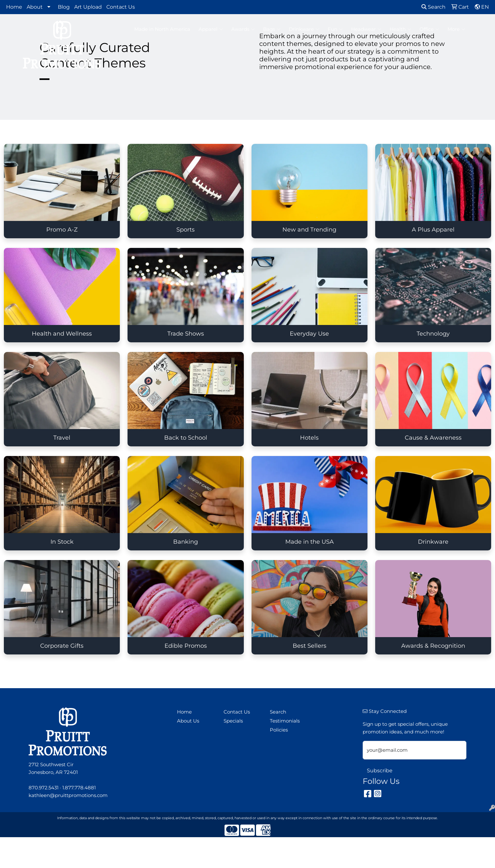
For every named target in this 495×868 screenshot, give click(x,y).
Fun (335, 29)
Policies (279, 730)
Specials (233, 721)
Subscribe (380, 771)
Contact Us (121, 7)
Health (400, 29)
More (456, 29)
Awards (243, 29)
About (35, 7)
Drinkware (304, 29)
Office (429, 29)
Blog (64, 7)
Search (433, 7)
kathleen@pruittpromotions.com (68, 795)
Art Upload (88, 7)
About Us (188, 721)
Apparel (211, 29)
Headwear (366, 29)
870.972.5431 (44, 788)
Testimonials (285, 721)
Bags (272, 29)
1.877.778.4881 (79, 788)
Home (14, 7)
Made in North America (162, 29)
